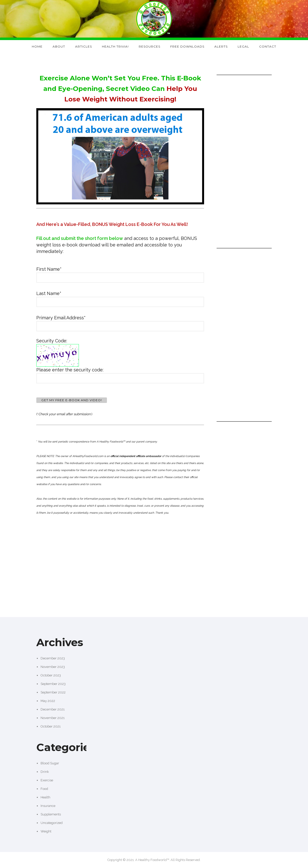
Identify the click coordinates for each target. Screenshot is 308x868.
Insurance (48, 806)
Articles (84, 46)
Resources (149, 46)
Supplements (51, 814)
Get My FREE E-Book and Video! (72, 400)
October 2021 (51, 726)
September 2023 (53, 684)
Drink (45, 772)
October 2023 (51, 675)
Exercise (47, 780)
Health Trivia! (115, 46)
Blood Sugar (50, 763)
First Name (49, 269)
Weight (46, 831)
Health (45, 797)
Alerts (221, 46)
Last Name (49, 293)
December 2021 (53, 709)
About (59, 46)
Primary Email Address (61, 318)
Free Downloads (187, 46)
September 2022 (53, 692)
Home (37, 46)
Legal (243, 46)
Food (44, 789)
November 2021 (53, 718)
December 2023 (53, 658)
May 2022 (48, 701)
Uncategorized (52, 823)
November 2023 (53, 667)
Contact (268, 46)
